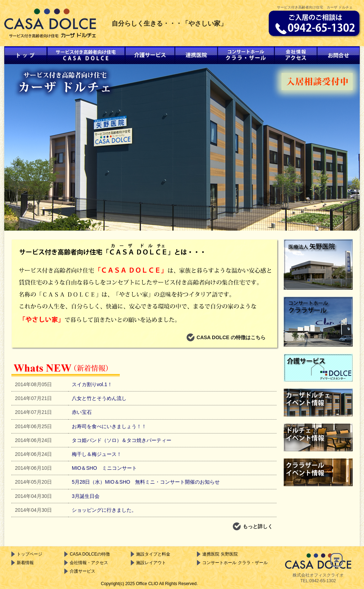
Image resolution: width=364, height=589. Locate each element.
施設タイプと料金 (151, 554)
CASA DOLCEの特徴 (87, 554)
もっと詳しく (253, 526)
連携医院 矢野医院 (217, 554)
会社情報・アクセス (86, 563)
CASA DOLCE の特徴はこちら (226, 337)
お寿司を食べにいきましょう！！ (109, 426)
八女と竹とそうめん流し (99, 398)
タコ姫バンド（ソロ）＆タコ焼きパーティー (122, 440)
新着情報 (23, 563)
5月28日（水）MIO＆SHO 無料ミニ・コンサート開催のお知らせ (146, 482)
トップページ (27, 554)
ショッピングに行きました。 (104, 510)
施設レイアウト (148, 563)
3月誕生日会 (86, 496)
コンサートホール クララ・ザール (232, 563)
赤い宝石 (82, 412)
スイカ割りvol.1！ (92, 384)
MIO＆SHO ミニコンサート (104, 468)
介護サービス (80, 571)
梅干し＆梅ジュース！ (97, 454)
